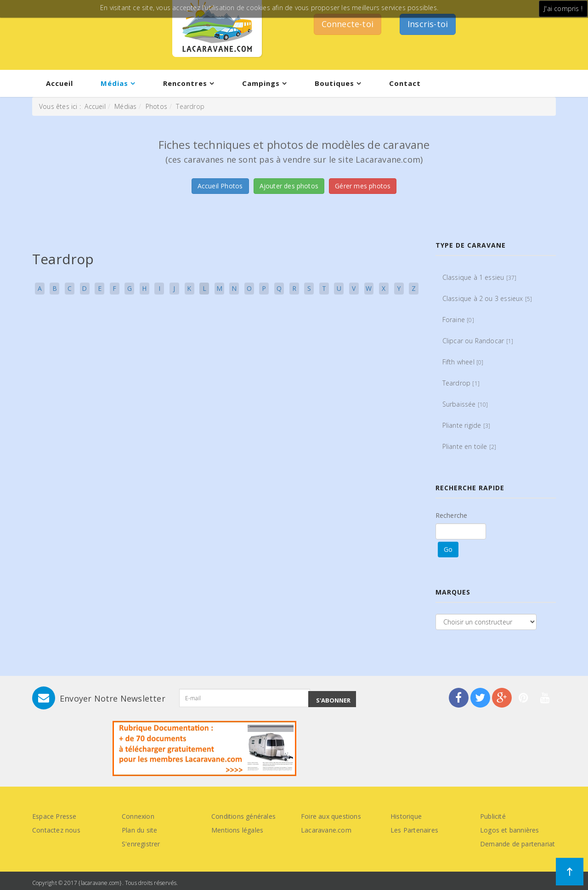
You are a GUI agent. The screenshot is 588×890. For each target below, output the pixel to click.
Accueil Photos (220, 186)
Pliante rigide (466, 425)
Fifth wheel (463, 362)
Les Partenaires (414, 830)
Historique (406, 816)
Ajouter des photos (289, 186)
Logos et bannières (510, 830)
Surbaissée (465, 404)
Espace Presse (54, 816)
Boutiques (334, 83)
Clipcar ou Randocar (478, 341)
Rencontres (185, 83)
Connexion (138, 816)
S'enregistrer (141, 844)
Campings (261, 83)
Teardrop (461, 383)
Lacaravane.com (326, 830)
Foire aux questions (331, 816)
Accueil (59, 83)
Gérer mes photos (363, 186)
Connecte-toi (348, 24)
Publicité (493, 816)
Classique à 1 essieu (480, 277)
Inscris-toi (428, 24)
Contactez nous (56, 830)
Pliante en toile (469, 446)
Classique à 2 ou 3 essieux (487, 298)
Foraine (458, 320)
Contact (405, 83)
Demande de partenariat (517, 844)
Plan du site (139, 830)
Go (448, 549)
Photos (156, 106)
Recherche (452, 515)
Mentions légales (237, 830)
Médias (114, 83)
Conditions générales (243, 816)
